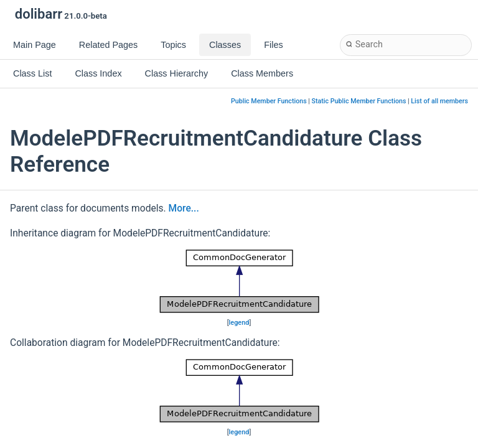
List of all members (439, 101)
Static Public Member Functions (359, 101)
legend (239, 323)
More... (184, 208)
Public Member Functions (269, 101)
